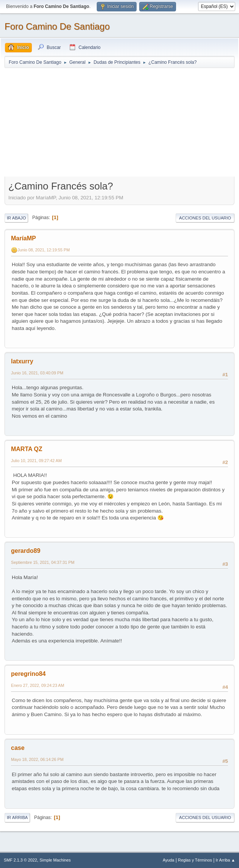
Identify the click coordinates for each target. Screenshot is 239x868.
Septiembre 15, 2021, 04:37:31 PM (43, 562)
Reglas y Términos (195, 860)
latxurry (22, 361)
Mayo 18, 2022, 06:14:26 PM (37, 759)
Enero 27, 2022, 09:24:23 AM (38, 685)
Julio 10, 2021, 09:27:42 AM (36, 461)
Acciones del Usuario (205, 218)
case (18, 748)
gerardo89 (26, 551)
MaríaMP (24, 238)
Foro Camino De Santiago (57, 26)
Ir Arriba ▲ (226, 860)
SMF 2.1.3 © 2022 (20, 860)
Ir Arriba (17, 817)
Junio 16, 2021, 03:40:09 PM (37, 373)
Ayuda (168, 860)
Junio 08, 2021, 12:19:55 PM (44, 250)
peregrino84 (28, 674)
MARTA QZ (27, 449)
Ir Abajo (16, 218)
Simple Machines (55, 860)
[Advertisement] (119, 122)
